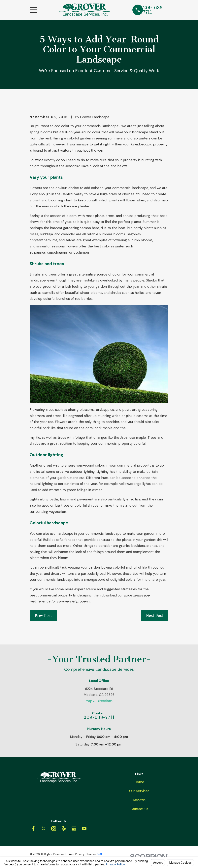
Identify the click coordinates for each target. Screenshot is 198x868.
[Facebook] (33, 829)
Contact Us (139, 809)
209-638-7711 (154, 10)
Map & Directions (99, 701)
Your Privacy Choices (85, 854)
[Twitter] (44, 829)
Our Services (139, 791)
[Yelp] (64, 829)
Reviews (139, 800)
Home (139, 782)
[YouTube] (84, 829)
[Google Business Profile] (74, 829)
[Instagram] (54, 829)
